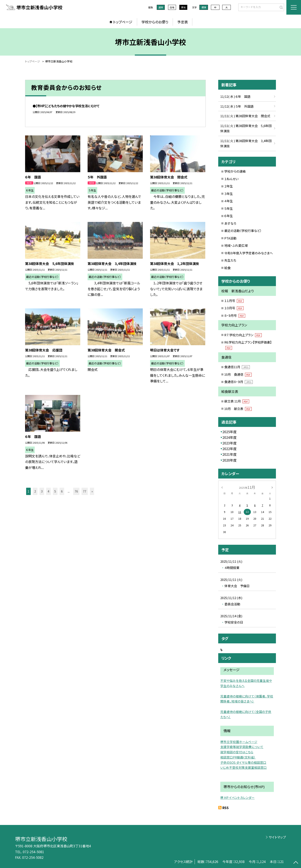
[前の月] (222, 487)
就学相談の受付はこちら (237, 752)
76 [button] (76, 491)
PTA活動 (230, 238)
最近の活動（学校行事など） (243, 231)
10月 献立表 (238, 409)
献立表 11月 (237, 401)
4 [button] (48, 491)
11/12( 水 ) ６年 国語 (235, 96)
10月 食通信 (238, 374)
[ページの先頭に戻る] (296, 863)
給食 (227, 268)
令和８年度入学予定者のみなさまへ (249, 253)
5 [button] (55, 491)
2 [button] (35, 491)
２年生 (229, 186)
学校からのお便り (155, 22)
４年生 (229, 201)
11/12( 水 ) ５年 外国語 (237, 106)
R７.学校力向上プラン (243, 335)
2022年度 (230, 449)
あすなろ (230, 223)
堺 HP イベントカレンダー (237, 797)
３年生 (229, 194)
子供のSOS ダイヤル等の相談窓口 (243, 762)
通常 (161, 7)
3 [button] (42, 491)
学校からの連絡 (235, 171)
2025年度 (230, 432)
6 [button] (62, 491)
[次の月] (272, 487)
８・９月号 (235, 315)
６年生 (229, 216)
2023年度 (230, 443)
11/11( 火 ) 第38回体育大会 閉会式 (245, 116)
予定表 (183, 22)
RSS (226, 808)
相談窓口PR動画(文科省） (238, 757)
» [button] (92, 491)
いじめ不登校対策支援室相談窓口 (244, 767)
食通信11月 (237, 367)
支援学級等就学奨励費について (242, 747)
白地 (172, 7)
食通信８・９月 (239, 382)
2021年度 (230, 454)
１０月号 (234, 308)
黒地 (183, 7)
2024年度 (230, 437)
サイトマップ (277, 837)
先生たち (230, 260)
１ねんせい (231, 179)
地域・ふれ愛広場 (236, 245)
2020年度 (230, 460)
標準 (204, 7)
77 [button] (85, 491)
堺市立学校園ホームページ (239, 742)
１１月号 (234, 301)
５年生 (229, 208)
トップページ (123, 22)
